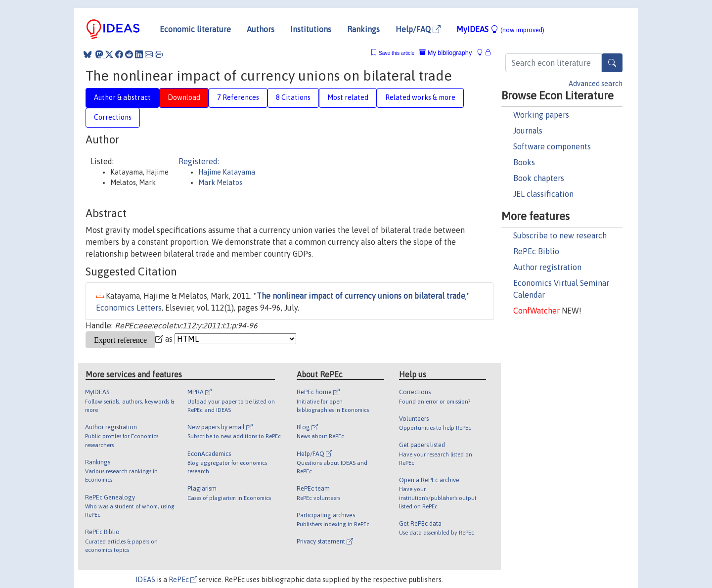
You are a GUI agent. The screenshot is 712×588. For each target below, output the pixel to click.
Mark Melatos (220, 182)
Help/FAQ (418, 29)
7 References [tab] (238, 97)
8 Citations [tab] (293, 97)
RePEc (183, 580)
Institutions (311, 29)
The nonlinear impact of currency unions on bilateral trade (361, 296)
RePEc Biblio (536, 251)
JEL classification (543, 194)
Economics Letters (129, 308)
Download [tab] (184, 97)
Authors (261, 29)
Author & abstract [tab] (122, 97)
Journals (528, 131)
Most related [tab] (348, 97)
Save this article (397, 53)
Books (524, 162)
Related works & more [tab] (420, 97)
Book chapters (539, 178)
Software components (552, 146)
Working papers (541, 115)
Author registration (547, 267)
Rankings (363, 29)
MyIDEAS (500, 29)
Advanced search (596, 84)
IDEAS (145, 580)
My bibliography (445, 53)
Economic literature (195, 29)
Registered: (199, 161)
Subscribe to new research (560, 235)
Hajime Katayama (227, 172)
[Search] (612, 63)
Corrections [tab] (113, 117)
